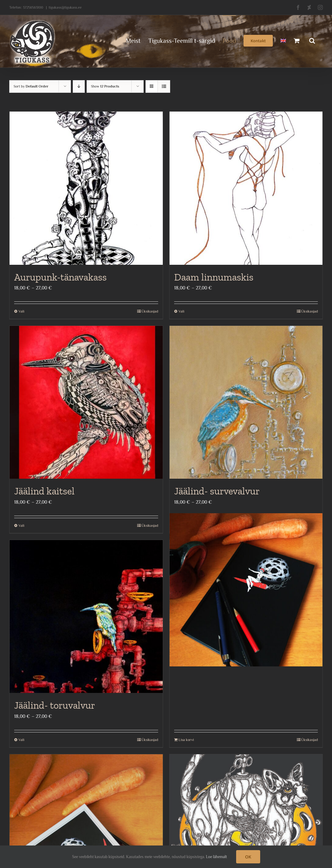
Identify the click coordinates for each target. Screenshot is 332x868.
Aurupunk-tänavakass (60, 277)
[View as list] (164, 86)
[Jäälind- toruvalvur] (86, 617)
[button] (312, 40)
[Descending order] (79, 86)
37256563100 (33, 7)
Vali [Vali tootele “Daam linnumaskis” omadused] (181, 311)
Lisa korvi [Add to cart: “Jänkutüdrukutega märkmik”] (186, 740)
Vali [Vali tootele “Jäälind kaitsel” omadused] (21, 526)
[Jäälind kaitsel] (86, 402)
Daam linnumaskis (214, 277)
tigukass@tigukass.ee (65, 7)
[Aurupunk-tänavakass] (86, 188)
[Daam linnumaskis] (246, 188)
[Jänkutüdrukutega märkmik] (246, 590)
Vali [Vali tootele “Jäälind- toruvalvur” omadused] (21, 740)
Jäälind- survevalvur (217, 491)
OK (248, 857)
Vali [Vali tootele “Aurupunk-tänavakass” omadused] (21, 311)
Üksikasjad (150, 311)
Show (105, 86)
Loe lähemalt (216, 857)
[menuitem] (283, 40)
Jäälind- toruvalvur (55, 705)
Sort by (31, 86)
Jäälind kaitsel (44, 491)
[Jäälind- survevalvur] (246, 402)
